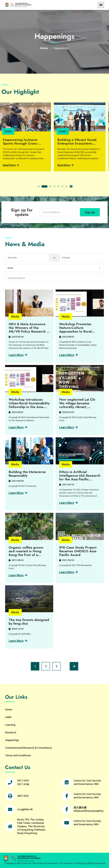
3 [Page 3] (56, 666)
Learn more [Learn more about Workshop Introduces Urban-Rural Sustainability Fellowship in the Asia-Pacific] (18, 427)
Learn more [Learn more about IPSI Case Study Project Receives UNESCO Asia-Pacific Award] (68, 572)
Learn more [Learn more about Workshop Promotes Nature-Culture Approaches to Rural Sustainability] (68, 355)
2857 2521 (23, 796)
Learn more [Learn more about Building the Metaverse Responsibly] (18, 493)
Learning (10, 725)
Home (44, 48)
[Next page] (74, 666)
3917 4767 (23, 781)
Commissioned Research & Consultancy (29, 748)
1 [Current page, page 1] (35, 666)
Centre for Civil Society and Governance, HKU (87, 782)
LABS (8, 717)
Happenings (12, 740)
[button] (41, 186)
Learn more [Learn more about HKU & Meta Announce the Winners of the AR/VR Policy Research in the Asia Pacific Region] (18, 355)
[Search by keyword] (54, 278)
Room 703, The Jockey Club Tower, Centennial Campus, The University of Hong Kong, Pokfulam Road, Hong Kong (31, 826)
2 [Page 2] (46, 666)
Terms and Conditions (18, 755)
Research (11, 732)
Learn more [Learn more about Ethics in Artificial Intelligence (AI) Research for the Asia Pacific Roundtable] (68, 503)
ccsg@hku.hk (25, 809)
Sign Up (90, 212)
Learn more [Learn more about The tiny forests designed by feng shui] (18, 641)
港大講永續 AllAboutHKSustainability (89, 809)
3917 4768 (23, 784)
